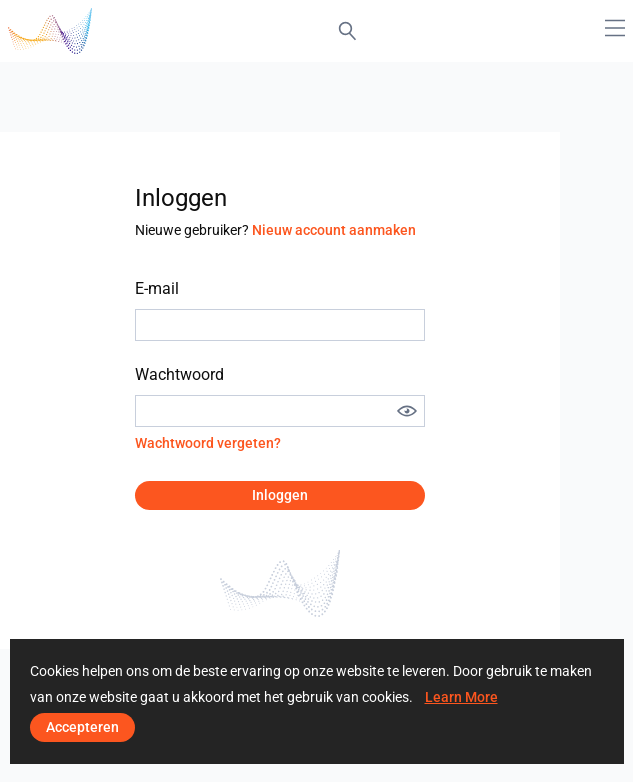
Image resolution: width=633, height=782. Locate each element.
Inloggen (280, 495)
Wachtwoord (179, 374)
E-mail (157, 288)
